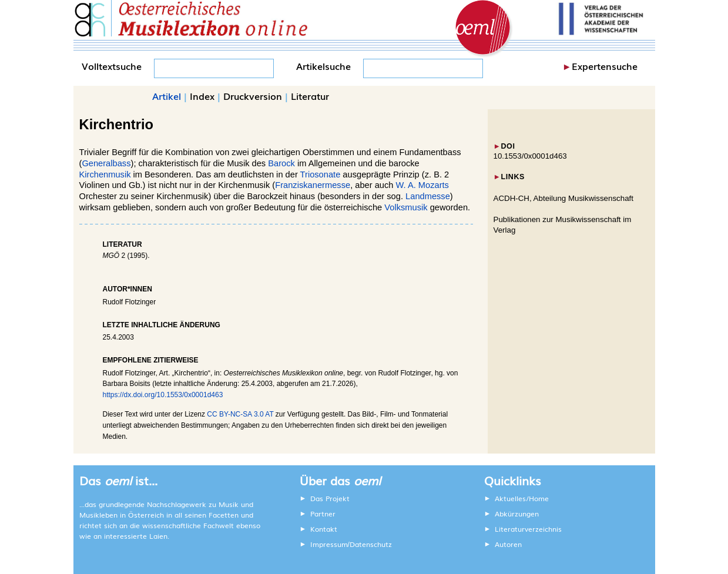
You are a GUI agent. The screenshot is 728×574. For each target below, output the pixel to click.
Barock (281, 163)
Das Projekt (330, 498)
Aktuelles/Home (522, 498)
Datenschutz (371, 544)
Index (202, 96)
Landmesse (428, 196)
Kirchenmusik (105, 174)
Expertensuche (605, 66)
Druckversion (253, 96)
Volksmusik (406, 207)
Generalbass (106, 163)
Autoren (508, 544)
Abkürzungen (517, 513)
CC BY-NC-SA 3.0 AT (240, 414)
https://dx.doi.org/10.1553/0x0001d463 (163, 395)
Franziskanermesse (313, 185)
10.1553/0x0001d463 (530, 156)
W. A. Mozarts (422, 185)
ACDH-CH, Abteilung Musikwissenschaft (564, 198)
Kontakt (324, 529)
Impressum (329, 544)
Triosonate (321, 174)
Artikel (167, 96)
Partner (323, 513)
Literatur (310, 96)
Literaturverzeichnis (528, 529)
